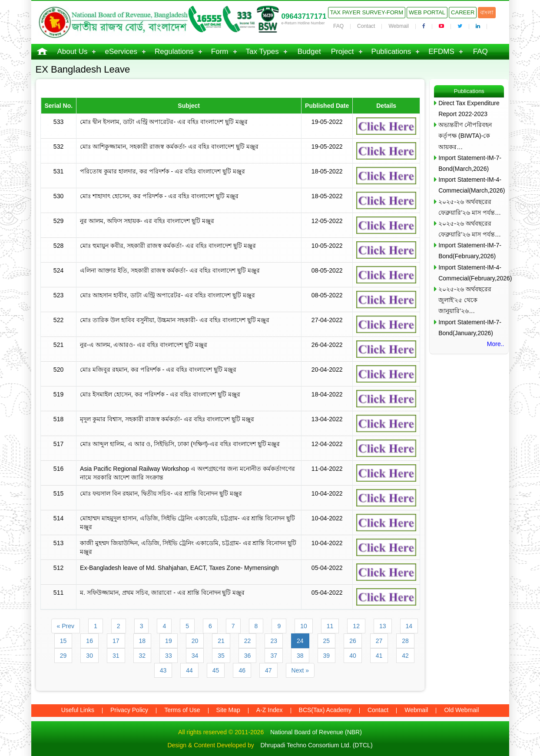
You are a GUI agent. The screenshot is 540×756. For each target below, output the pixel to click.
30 (89, 656)
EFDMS (441, 52)
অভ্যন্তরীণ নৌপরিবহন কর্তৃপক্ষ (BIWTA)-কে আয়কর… (465, 136)
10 (304, 626)
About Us (73, 52)
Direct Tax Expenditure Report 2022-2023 (469, 108)
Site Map (228, 710)
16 (89, 641)
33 (169, 656)
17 (116, 641)
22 (248, 641)
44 (189, 670)
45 (216, 670)
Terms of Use (182, 710)
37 (274, 656)
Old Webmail (461, 710)
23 (274, 641)
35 (221, 656)
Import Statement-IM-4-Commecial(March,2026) (471, 185)
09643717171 (304, 16)
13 (383, 626)
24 (300, 641)
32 (142, 656)
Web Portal (427, 12)
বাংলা (487, 12)
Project (343, 52)
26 (353, 641)
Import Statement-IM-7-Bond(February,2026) (470, 251)
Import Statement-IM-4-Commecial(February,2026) (471, 273)
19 (169, 641)
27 (379, 641)
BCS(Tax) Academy (325, 710)
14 (409, 626)
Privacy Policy (129, 710)
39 (327, 656)
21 (221, 641)
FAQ (338, 26)
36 (248, 656)
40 (353, 656)
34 (195, 656)
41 (379, 656)
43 (163, 670)
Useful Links (78, 710)
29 (63, 656)
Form (220, 52)
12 (356, 626)
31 (116, 656)
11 (330, 626)
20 (195, 641)
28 (405, 641)
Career (463, 12)
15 (63, 641)
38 (300, 656)
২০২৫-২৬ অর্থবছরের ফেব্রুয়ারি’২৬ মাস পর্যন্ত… (470, 207)
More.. (496, 344)
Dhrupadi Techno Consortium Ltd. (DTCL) (316, 745)
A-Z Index (270, 710)
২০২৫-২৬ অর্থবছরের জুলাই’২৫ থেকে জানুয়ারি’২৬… (465, 300)
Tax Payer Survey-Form (367, 12)
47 (268, 670)
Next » (300, 670)
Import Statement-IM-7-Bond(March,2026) (470, 163)
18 (142, 641)
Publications (391, 52)
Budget (309, 52)
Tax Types (262, 52)
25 (327, 641)
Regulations (174, 52)
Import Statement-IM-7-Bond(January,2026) (470, 328)
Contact (366, 26)
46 (242, 670)
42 (405, 656)
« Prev (66, 626)
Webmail (398, 26)
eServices (121, 52)
